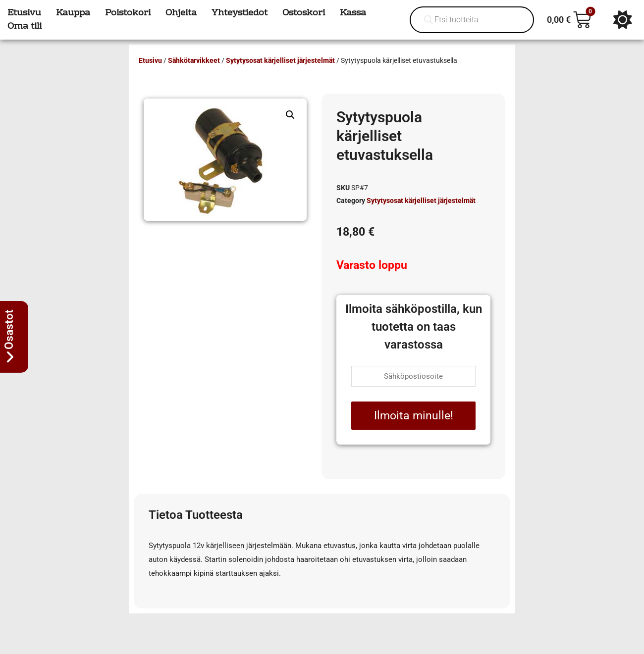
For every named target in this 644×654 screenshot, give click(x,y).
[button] (290, 115)
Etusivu (150, 60)
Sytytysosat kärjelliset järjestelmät (280, 60)
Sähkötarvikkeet (194, 60)
